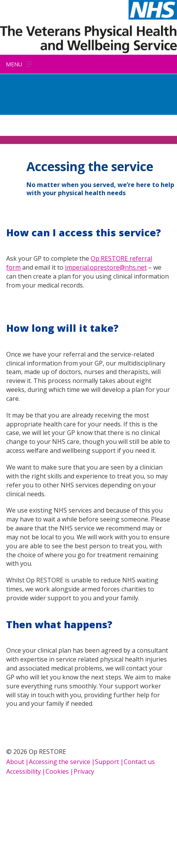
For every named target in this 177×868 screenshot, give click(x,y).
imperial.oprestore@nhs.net (106, 267)
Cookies (57, 771)
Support (107, 762)
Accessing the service (60, 762)
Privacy (84, 771)
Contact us (139, 762)
